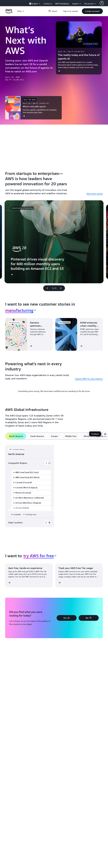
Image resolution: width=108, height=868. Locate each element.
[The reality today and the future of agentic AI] (79, 48)
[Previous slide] (46, 288)
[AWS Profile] (102, 3)
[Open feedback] (105, 434)
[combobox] (21, 310)
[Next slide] (62, 288)
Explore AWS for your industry (89, 379)
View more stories (95, 194)
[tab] (16, 436)
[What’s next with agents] (33, 108)
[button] (92, 11)
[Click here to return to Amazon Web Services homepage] (9, 13)
